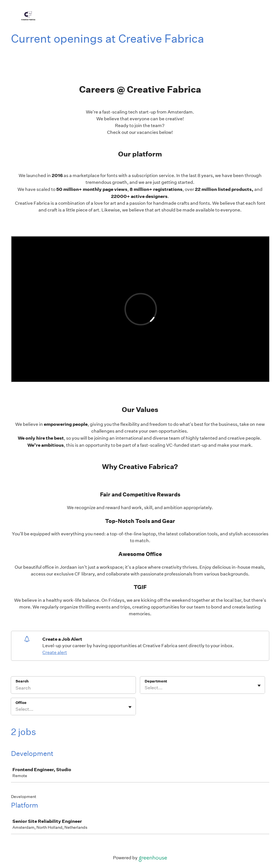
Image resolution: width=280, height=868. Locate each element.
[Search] (73, 689)
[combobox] (145, 688)
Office (21, 703)
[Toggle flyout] (259, 686)
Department (156, 681)
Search (22, 681)
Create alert (55, 652)
